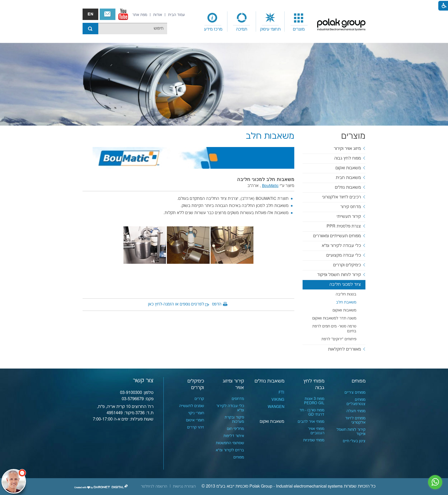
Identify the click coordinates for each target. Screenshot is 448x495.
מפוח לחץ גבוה (348, 158)
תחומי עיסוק (270, 29)
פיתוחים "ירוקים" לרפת (339, 339)
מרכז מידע (213, 29)
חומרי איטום (195, 420)
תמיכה (242, 29)
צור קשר (108, 14)
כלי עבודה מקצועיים (344, 255)
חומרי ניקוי (196, 413)
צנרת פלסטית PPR (344, 226)
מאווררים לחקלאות (344, 349)
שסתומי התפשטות (230, 443)
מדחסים (238, 399)
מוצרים (299, 29)
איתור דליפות (234, 436)
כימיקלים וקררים (347, 265)
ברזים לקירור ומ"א (230, 450)
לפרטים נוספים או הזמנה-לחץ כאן (176, 304)
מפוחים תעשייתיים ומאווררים (337, 236)
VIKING (278, 400)
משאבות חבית (348, 178)
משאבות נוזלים (348, 187)
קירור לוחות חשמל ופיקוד (339, 275)
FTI (281, 393)
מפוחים (359, 381)
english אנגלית (90, 14)
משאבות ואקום (348, 168)
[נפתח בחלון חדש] (123, 14)
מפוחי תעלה (356, 411)
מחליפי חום (235, 429)
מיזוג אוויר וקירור (347, 149)
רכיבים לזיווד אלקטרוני (341, 197)
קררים (199, 399)
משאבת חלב (346, 302)
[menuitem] (299, 22)
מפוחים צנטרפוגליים (356, 402)
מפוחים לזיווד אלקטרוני (355, 420)
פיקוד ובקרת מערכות (234, 419)
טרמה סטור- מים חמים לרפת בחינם (334, 329)
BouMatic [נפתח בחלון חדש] (270, 186)
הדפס (217, 304)
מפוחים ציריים (355, 393)
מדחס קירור (351, 207)
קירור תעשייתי (349, 217)
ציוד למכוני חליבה (345, 284)
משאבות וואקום (344, 310)
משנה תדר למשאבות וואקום (334, 318)
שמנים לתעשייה (192, 406)
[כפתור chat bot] (14, 481)
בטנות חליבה (346, 294)
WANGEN (276, 407)
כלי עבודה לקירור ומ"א (341, 246)
